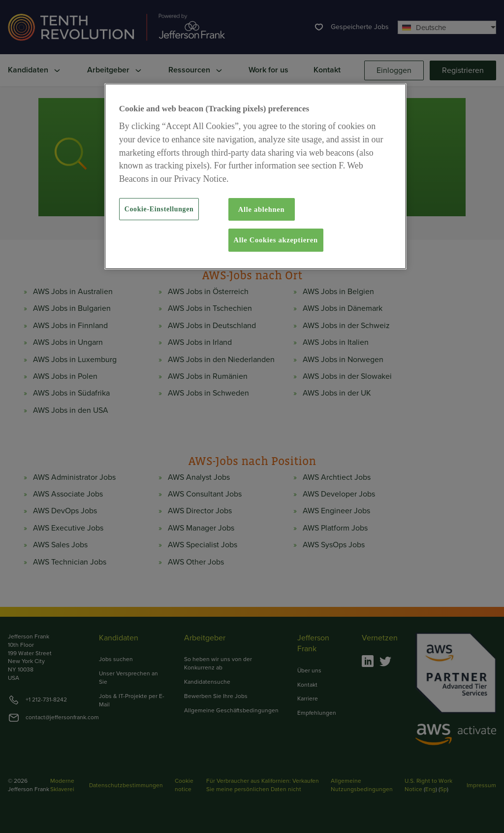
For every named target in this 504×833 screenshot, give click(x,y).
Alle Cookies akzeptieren (276, 240)
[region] (255, 176)
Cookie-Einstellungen (159, 209)
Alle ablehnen (262, 209)
